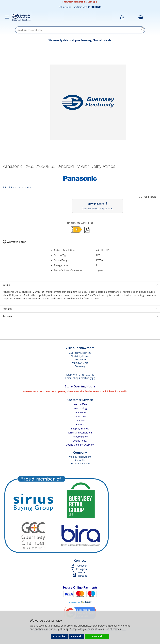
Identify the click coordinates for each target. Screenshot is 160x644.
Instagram (82, 569)
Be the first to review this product (17, 187)
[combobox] (80, 30)
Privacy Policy (80, 437)
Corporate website (80, 463)
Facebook (82, 566)
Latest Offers (80, 404)
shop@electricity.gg (84, 378)
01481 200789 (87, 375)
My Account (80, 412)
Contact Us (80, 416)
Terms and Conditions (80, 433)
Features (7, 309)
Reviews (7, 316)
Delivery (80, 420)
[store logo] (21, 17)
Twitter (82, 572)
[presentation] (80, 285)
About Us (80, 460)
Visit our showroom (80, 457)
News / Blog (80, 408)
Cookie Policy (80, 441)
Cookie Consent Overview (80, 445)
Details (6, 285)
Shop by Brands (80, 429)
